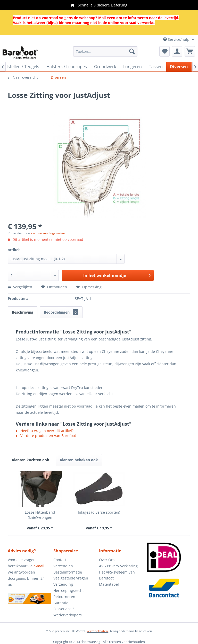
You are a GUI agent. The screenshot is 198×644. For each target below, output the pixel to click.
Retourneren (64, 597)
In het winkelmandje (117, 275)
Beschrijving (23, 312)
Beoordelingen (61, 312)
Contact (60, 560)
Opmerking (89, 287)
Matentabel (109, 584)
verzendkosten (97, 631)
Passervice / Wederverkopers (68, 612)
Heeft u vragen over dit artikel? (45, 431)
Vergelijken (20, 287)
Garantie (61, 603)
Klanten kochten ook (31, 460)
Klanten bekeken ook (79, 460)
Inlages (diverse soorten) (99, 512)
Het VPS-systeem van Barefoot (117, 575)
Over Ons (107, 560)
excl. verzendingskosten (48, 233)
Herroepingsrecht (69, 590)
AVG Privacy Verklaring (118, 566)
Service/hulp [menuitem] (177, 39)
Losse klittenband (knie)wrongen (40, 515)
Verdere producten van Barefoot (46, 436)
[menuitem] (105, 51)
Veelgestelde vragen (71, 578)
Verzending (63, 584)
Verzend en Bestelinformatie (68, 569)
